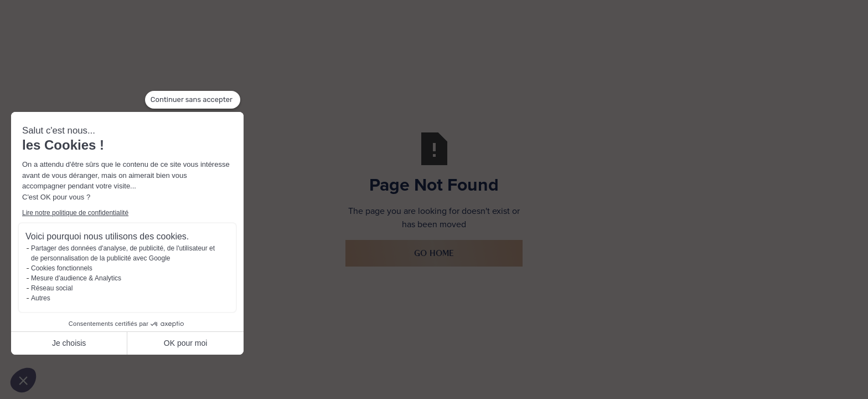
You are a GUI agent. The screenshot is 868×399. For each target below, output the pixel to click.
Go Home (434, 253)
